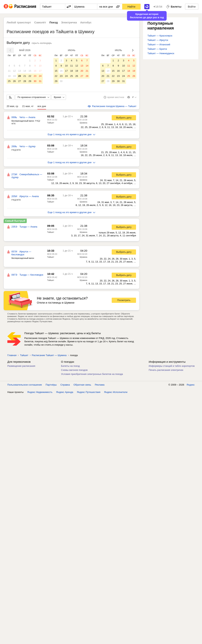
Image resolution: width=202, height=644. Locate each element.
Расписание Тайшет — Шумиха (49, 355)
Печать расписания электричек (166, 370)
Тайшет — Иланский (159, 44)
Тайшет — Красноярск (160, 36)
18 (9, 76)
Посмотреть (124, 300)
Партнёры (51, 385)
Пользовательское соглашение (25, 385)
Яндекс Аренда (65, 392)
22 (30, 76)
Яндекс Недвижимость (40, 392)
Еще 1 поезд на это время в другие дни (72, 134)
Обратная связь (82, 385)
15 (30, 71)
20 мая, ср (12, 106)
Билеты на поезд (70, 366)
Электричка (69, 22)
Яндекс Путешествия (89, 392)
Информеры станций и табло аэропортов (172, 366)
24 (40, 76)
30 (35, 81)
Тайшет (51, 123)
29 (30, 81)
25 (9, 81)
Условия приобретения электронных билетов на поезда (92, 374)
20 (20, 76)
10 (40, 66)
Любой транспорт (19, 22)
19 (14, 76)
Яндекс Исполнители (116, 392)
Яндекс (191, 385)
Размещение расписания (21, 366)
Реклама (100, 385)
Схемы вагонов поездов (74, 370)
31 (40, 81)
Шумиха (83, 123)
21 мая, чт (28, 106)
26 (14, 81)
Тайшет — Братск (157, 49)
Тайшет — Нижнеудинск (161, 53)
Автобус (86, 22)
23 (35, 76)
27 (20, 81)
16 (35, 71)
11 (9, 71)
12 (14, 71)
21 (25, 76)
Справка (65, 385)
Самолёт (40, 22)
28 (25, 81)
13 (20, 71)
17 (40, 71)
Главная (12, 355)
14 (25, 71)
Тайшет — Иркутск (158, 40)
